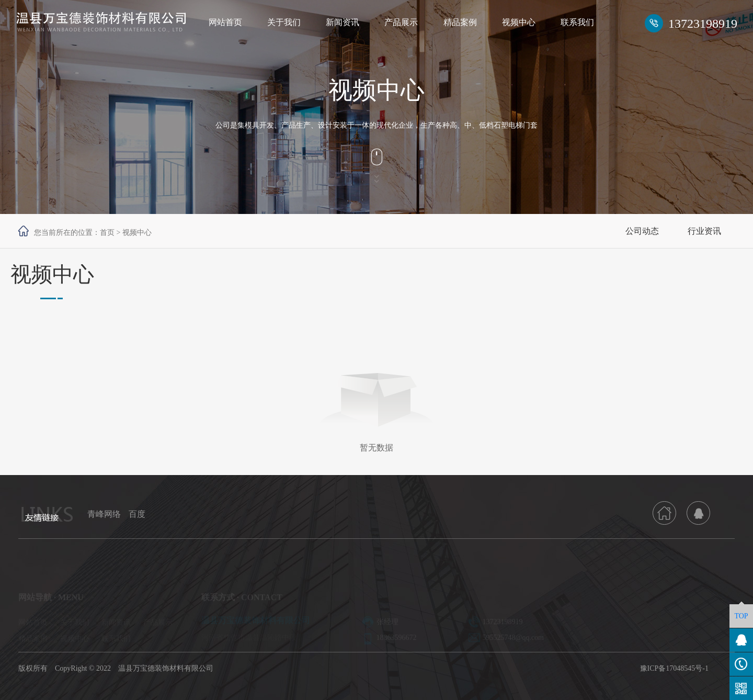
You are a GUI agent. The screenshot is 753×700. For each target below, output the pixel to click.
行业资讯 (704, 231)
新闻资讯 (343, 22)
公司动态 (642, 231)
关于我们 (284, 22)
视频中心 (519, 22)
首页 (107, 233)
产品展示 (401, 22)
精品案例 (460, 22)
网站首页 (225, 22)
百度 (137, 514)
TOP (741, 616)
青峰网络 (104, 514)
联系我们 (577, 22)
